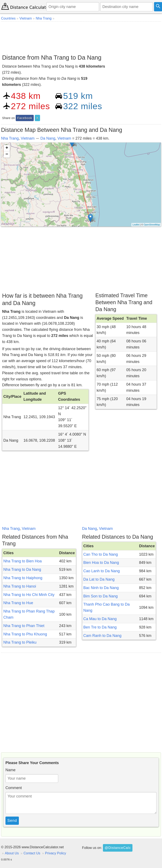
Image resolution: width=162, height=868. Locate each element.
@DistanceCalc (118, 848)
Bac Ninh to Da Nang (101, 588)
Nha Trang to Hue (18, 603)
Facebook (25, 118)
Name (10, 770)
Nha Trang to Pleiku (20, 642)
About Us (12, 853)
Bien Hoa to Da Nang (101, 563)
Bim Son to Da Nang (101, 596)
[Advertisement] (80, 36)
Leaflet (136, 225)
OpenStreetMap (152, 225)
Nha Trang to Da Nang (22, 570)
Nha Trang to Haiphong (23, 578)
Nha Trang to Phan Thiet (24, 626)
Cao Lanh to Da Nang (102, 571)
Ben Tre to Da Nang (100, 627)
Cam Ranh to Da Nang (102, 636)
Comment (14, 788)
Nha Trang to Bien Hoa (23, 561)
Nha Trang (10, 138)
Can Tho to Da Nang (101, 554)
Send (12, 821)
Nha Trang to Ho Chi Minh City (29, 595)
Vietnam (28, 138)
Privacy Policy (56, 853)
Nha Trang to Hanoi (20, 586)
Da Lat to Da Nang (99, 579)
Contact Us (32, 853)
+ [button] (7, 148)
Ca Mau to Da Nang (100, 619)
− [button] (7, 154)
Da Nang (48, 138)
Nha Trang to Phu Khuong (25, 634)
